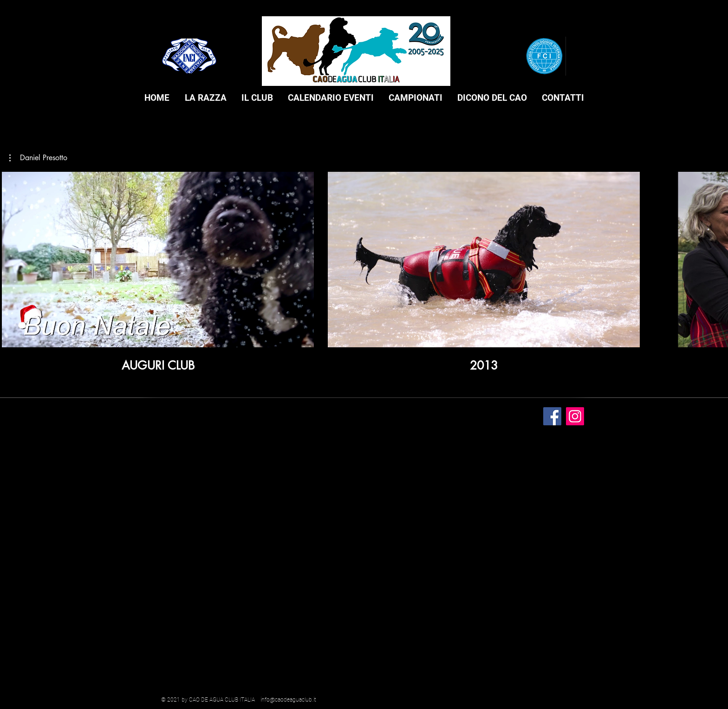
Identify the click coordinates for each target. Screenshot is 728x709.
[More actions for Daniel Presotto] (38, 158)
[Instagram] (575, 416)
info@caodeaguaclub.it (288, 700)
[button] (205, 98)
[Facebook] (552, 416)
